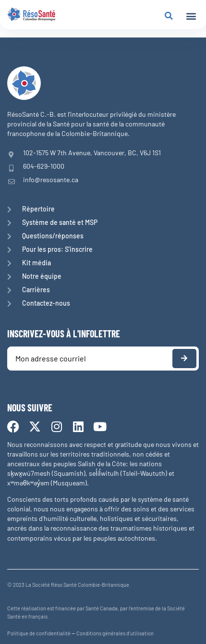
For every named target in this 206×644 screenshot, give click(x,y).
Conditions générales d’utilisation (115, 633)
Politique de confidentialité (39, 633)
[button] (191, 16)
